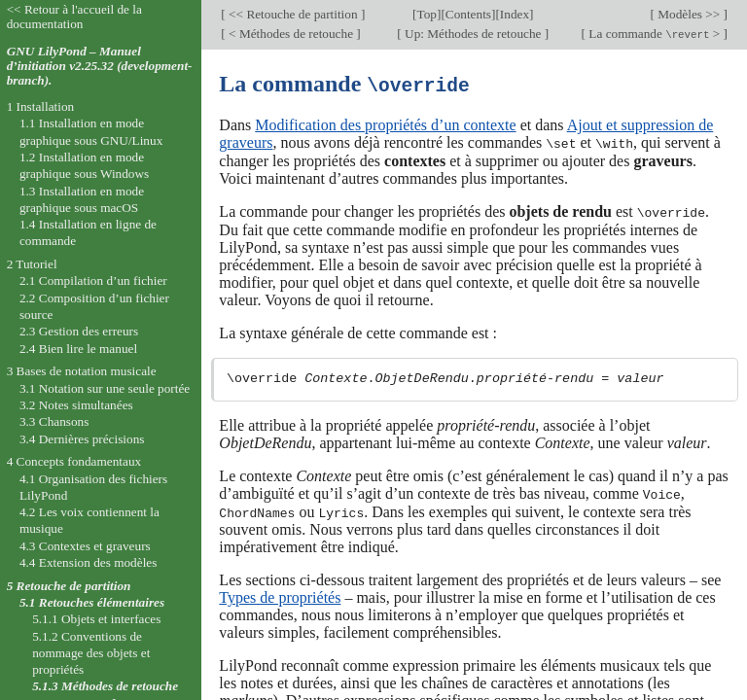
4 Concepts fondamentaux (74, 461)
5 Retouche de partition (69, 586)
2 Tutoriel (32, 264)
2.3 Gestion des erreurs (79, 331)
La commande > (655, 34)
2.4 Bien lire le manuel (78, 349)
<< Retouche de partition (293, 14)
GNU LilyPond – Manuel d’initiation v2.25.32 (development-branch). (100, 66)
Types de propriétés (280, 595)
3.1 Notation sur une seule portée (105, 388)
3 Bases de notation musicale (82, 371)
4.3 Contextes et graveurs (85, 546)
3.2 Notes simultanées (76, 405)
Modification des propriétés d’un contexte (385, 124)
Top (427, 14)
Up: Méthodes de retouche (473, 34)
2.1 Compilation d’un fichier (93, 280)
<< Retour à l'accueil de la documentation (74, 17)
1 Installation (41, 106)
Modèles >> (689, 14)
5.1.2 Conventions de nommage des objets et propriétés (91, 653)
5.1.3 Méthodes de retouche (105, 686)
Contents (468, 14)
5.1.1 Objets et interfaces (96, 619)
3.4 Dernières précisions (82, 439)
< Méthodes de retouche (291, 34)
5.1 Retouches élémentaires (92, 602)
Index (515, 14)
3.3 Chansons (54, 421)
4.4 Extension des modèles (88, 562)
